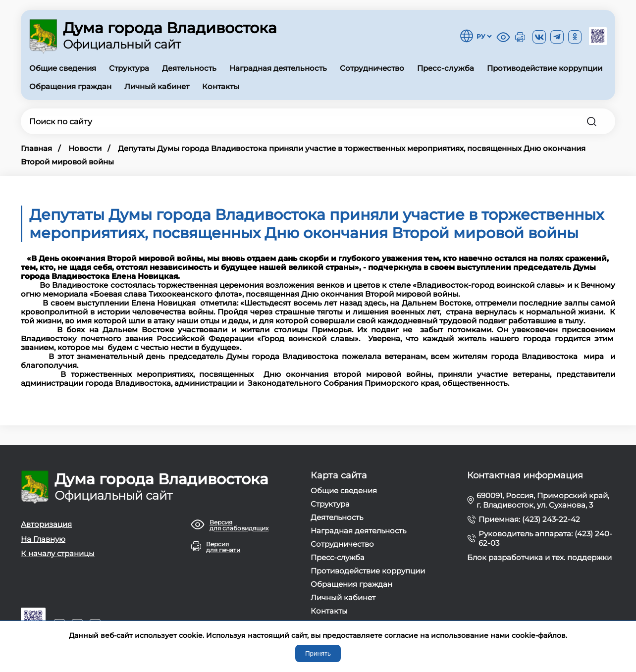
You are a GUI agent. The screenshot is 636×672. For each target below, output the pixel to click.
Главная (36, 148)
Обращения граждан (70, 86)
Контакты (221, 86)
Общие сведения (63, 68)
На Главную (43, 539)
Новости (85, 148)
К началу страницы (58, 553)
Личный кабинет (157, 86)
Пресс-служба (446, 68)
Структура (129, 68)
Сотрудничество (372, 68)
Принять (318, 653)
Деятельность (189, 68)
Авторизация (46, 524)
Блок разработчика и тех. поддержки (539, 557)
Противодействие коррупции (545, 68)
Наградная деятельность (278, 68)
